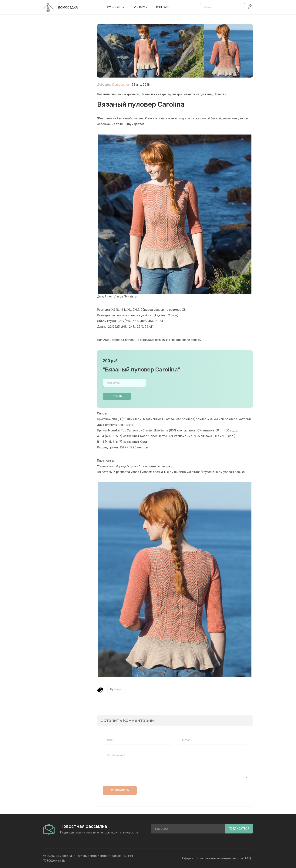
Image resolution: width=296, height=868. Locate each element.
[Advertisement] (67, 110)
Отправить (120, 790)
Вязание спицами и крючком (118, 94)
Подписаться (239, 829)
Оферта (188, 858)
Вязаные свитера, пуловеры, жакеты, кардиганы (176, 94)
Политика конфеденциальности (219, 858)
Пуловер (116, 689)
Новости (220, 94)
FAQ (248, 858)
